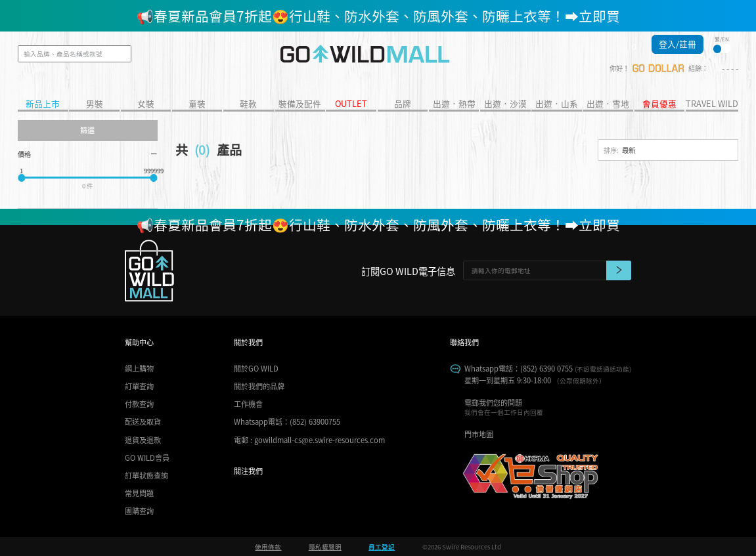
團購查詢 (139, 511)
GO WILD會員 (147, 458)
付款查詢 (139, 404)
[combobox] (668, 150)
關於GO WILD (256, 368)
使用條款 (268, 547)
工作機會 (248, 404)
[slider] (21, 178)
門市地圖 (479, 434)
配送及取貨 (143, 421)
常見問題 (139, 493)
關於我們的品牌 (259, 386)
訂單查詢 (139, 386)
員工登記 (382, 547)
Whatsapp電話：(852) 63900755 (287, 421)
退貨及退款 (143, 440)
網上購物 (139, 368)
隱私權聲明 (325, 547)
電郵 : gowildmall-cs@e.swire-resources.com (309, 440)
